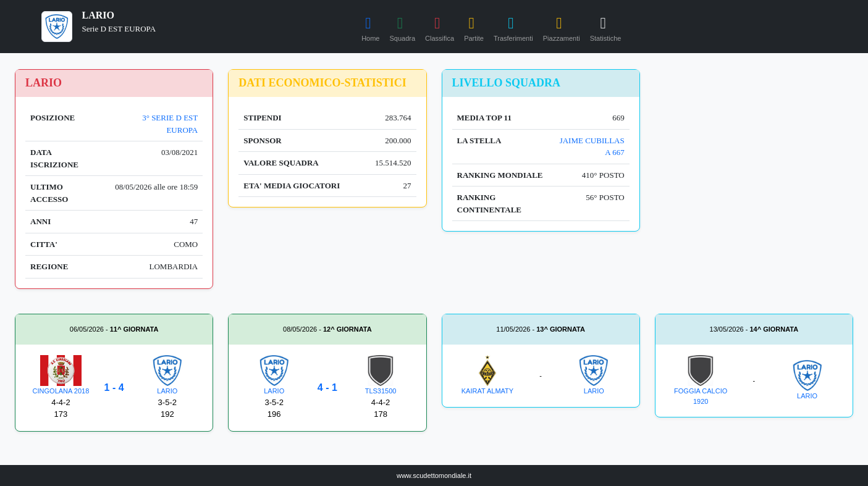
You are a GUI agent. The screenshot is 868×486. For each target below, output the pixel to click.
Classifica (440, 27)
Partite (474, 27)
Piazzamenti (562, 27)
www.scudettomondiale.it (434, 476)
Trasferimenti (513, 27)
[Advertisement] (754, 146)
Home (370, 27)
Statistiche (606, 27)
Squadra (402, 27)
